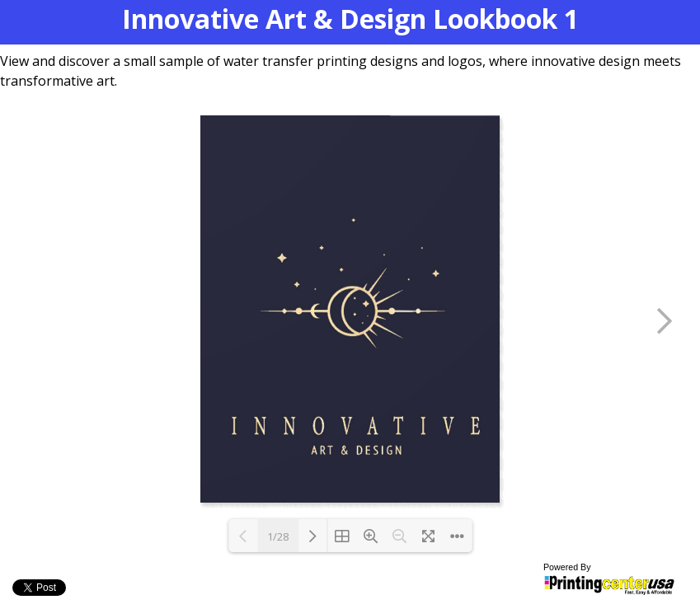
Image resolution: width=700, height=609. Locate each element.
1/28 (278, 536)
